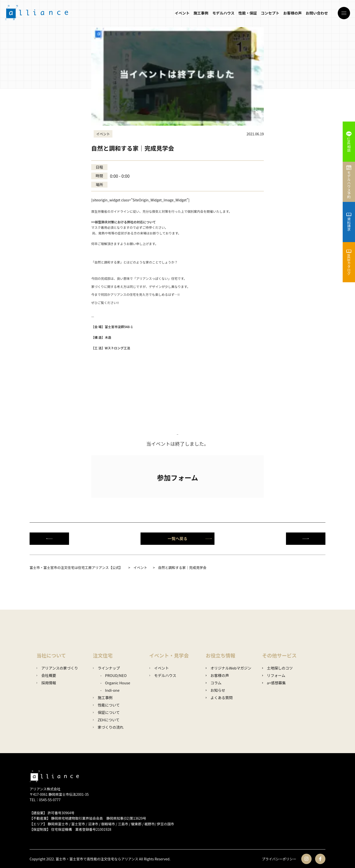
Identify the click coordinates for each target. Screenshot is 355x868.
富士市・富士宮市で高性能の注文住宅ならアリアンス (97, 859)
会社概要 (46, 675)
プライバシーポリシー (279, 859)
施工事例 (201, 13)
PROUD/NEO (116, 675)
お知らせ (215, 690)
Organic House (118, 683)
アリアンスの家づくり (57, 668)
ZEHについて (106, 720)
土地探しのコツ (277, 668)
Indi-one (112, 690)
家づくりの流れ (108, 727)
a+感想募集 (274, 683)
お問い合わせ (317, 13)
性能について (106, 705)
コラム (213, 683)
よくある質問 (219, 698)
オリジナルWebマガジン (228, 668)
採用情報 (46, 683)
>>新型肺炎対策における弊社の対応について (124, 222)
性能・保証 (248, 13)
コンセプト (270, 13)
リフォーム (274, 675)
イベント (182, 13)
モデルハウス (223, 13)
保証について (106, 712)
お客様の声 (293, 13)
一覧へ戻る (190, 538)
